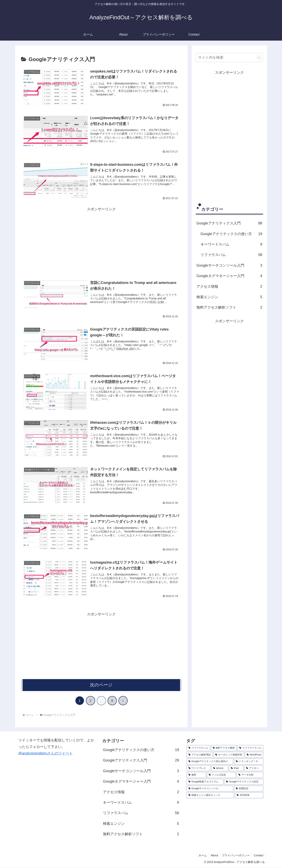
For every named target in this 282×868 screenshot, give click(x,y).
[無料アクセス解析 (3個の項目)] (224, 748)
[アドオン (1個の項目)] (254, 769)
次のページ (101, 685)
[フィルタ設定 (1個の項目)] (221, 775)
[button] (259, 58)
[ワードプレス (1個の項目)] (199, 769)
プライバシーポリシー (235, 856)
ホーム (201, 856)
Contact (258, 856)
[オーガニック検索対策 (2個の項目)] (229, 755)
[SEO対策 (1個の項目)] (249, 796)
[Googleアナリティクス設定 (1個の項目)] (244, 782)
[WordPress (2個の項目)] (254, 755)
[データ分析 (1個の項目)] (250, 775)
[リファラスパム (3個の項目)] (198, 748)
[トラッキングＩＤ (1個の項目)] (249, 762)
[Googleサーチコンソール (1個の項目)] (210, 789)
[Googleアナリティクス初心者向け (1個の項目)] (210, 762)
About (213, 856)
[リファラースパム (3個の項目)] (250, 748)
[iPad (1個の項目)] (236, 769)
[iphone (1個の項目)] (220, 769)
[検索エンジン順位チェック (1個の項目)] (210, 796)
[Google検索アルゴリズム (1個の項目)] (205, 782)
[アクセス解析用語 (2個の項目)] (200, 755)
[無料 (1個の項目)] (196, 775)
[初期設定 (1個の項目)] (249, 789)
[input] (229, 58)
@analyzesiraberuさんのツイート (45, 753)
